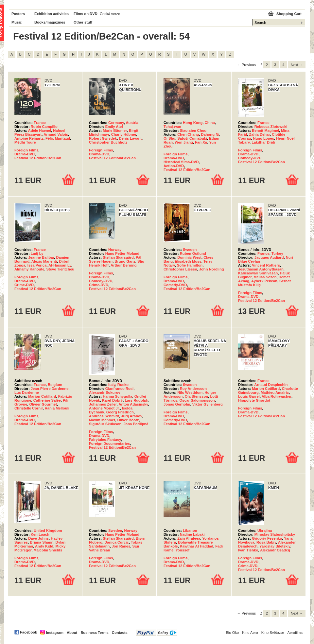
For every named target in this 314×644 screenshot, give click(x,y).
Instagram (54, 633)
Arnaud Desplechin (271, 385)
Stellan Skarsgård (118, 257)
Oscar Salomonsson (197, 400)
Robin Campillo (44, 127)
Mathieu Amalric (275, 392)
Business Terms (95, 633)
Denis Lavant (130, 138)
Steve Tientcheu (61, 269)
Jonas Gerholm (177, 404)
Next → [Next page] (297, 65)
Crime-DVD (24, 285)
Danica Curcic (117, 542)
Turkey (277, 253)
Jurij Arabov (131, 416)
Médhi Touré (25, 142)
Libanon (190, 531)
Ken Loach (40, 534)
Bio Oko (232, 633)
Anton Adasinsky (133, 404)
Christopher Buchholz (108, 142)
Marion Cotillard (42, 396)
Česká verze (110, 14)
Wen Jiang (184, 142)
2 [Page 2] (267, 65)
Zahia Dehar (260, 134)
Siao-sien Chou (193, 131)
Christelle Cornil (28, 408)
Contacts (120, 633)
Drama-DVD (25, 154)
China (210, 123)
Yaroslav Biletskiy (275, 546)
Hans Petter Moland (122, 253)
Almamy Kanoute (29, 269)
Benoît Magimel (265, 131)
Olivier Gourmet (43, 404)
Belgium (55, 385)
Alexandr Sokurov (105, 392)
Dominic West (189, 257)
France (40, 123)
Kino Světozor (273, 633)
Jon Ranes (121, 546)
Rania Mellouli (57, 408)
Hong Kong (193, 123)
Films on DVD (86, 14)
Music (17, 22)
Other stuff (83, 22)
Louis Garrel (249, 396)
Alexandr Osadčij (275, 550)
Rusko (123, 385)
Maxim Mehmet (102, 420)
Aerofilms (295, 633)
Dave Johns (38, 538)
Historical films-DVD (181, 162)
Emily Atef (114, 127)
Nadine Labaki (192, 534)
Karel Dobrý (112, 400)
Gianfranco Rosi (119, 389)
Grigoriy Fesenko (267, 538)
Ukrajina (265, 531)
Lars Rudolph (136, 400)
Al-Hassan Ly (60, 265)
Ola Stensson (197, 396)
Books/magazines (50, 22)
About (72, 633)
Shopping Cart (289, 14)
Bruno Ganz (125, 261)
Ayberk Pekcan (264, 281)
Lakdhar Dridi (263, 142)
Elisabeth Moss (188, 261)
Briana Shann (42, 542)
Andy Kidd (44, 546)
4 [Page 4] (283, 65)
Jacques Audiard (269, 257)
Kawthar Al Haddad (197, 546)
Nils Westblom (190, 392)
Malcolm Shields (48, 550)
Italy (112, 385)
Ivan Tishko (248, 550)
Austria (132, 123)
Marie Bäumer (115, 131)
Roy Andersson (193, 389)
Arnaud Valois (56, 134)
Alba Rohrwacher (277, 396)
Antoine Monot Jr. (104, 408)
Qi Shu (169, 138)
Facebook (28, 632)
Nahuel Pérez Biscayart (40, 132)
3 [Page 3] (275, 65)
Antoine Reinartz (29, 138)
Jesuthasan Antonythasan (261, 269)
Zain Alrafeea (189, 538)
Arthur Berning (124, 265)
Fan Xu (201, 142)
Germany (116, 123)
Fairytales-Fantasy (105, 440)
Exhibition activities (52, 14)
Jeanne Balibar (41, 257)
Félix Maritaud (58, 138)
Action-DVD (174, 166)
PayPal (157, 633)
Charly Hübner (124, 134)
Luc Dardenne (27, 392)
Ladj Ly (37, 253)
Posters (18, 14)
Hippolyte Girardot (254, 400)
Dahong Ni (210, 134)
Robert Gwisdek (103, 138)
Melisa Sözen (265, 277)
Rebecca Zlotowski (271, 127)
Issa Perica (37, 265)
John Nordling (212, 269)
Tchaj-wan (172, 127)
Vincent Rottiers (266, 265)
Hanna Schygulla (117, 396)
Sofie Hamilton (190, 265)
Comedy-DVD (250, 158)
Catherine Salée (47, 400)
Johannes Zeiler (103, 404)
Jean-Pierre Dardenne (50, 389)
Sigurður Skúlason (105, 424)
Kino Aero (250, 633)
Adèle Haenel (40, 131)
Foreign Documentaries (109, 444)
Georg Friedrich (120, 412)
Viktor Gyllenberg (208, 404)
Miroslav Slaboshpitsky (275, 534)
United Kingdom (48, 531)
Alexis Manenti (44, 261)
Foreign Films (26, 150)
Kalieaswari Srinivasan (258, 273)
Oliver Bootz (128, 420)
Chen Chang (188, 134)
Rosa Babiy (266, 542)
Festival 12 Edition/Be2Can (38, 158)
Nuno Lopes (263, 138)
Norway (115, 250)
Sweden (190, 250)
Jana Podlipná (136, 424)
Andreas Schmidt (104, 416)
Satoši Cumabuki (192, 138)
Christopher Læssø (180, 269)
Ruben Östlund (193, 253)
